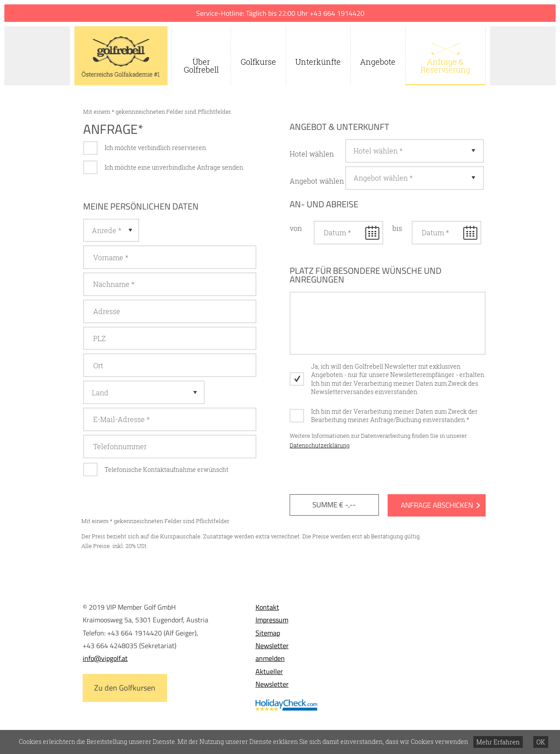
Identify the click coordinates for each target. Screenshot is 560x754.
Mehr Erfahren (498, 742)
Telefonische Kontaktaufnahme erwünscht (166, 470)
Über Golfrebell (201, 66)
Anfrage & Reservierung (445, 66)
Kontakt (267, 607)
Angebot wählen (317, 181)
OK (541, 742)
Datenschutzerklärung (320, 445)
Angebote (378, 62)
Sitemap (268, 633)
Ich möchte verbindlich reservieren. (156, 148)
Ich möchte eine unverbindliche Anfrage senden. (175, 167)
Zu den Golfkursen (125, 688)
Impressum (272, 620)
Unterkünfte (318, 62)
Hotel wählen (312, 154)
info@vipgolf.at (105, 658)
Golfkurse (258, 62)
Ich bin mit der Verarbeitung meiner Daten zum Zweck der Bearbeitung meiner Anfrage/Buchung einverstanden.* (394, 416)
